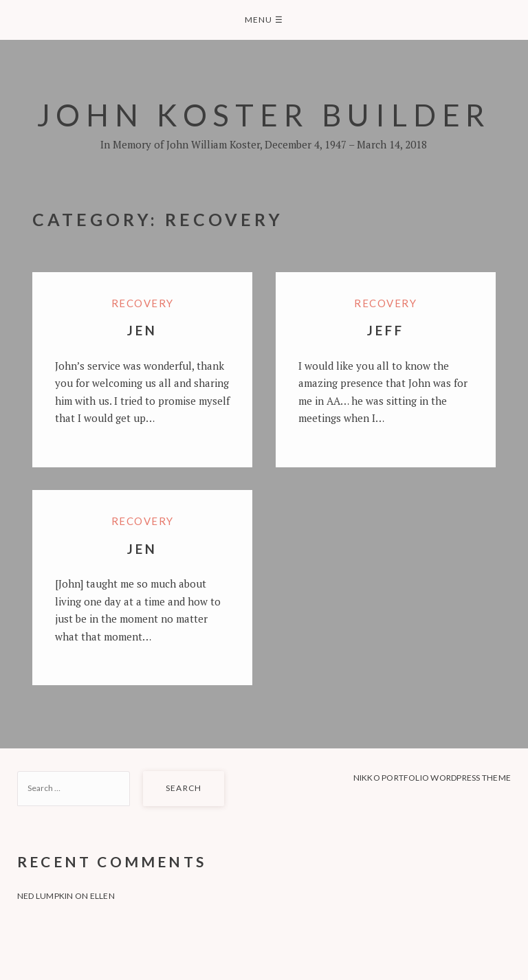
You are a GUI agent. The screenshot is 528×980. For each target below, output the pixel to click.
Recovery (143, 303)
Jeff (385, 330)
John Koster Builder (264, 114)
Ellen (102, 896)
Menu (264, 20)
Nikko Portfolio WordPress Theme (432, 778)
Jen (142, 330)
